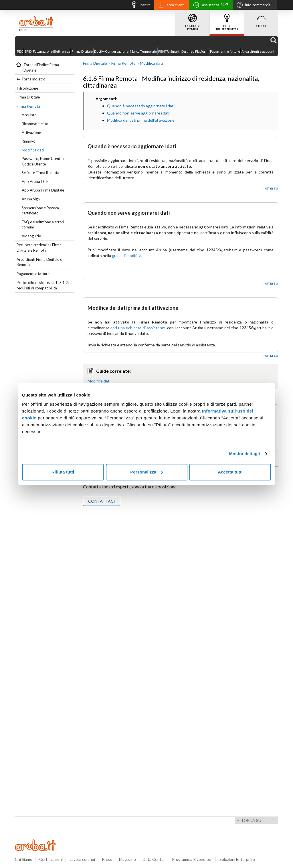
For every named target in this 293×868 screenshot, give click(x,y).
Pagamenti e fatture (225, 51)
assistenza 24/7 (209, 6)
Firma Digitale (82, 51)
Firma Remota (28, 106)
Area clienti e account (258, 51)
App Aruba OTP (35, 182)
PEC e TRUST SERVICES (227, 20)
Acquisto (29, 115)
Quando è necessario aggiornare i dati (141, 106)
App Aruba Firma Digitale (43, 190)
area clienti (170, 5)
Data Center (154, 859)
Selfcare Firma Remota (40, 173)
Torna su (270, 188)
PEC (20, 51)
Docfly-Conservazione (111, 51)
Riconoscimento (35, 124)
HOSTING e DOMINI (192, 20)
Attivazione (31, 133)
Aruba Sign (31, 199)
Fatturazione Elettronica (52, 51)
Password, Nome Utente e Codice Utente (43, 161)
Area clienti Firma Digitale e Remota (39, 262)
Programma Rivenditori (192, 859)
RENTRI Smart (169, 51)
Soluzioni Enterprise (237, 859)
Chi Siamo (24, 859)
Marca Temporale (143, 51)
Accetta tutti (230, 472)
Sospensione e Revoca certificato (40, 211)
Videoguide (31, 236)
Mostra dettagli (244, 454)
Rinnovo (29, 141)
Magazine (127, 859)
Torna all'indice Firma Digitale (41, 67)
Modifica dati (33, 150)
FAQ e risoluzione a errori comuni (43, 225)
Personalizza (147, 472)
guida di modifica (127, 256)
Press (107, 859)
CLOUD (261, 19)
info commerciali (253, 5)
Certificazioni (51, 859)
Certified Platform (195, 51)
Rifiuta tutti (63, 472)
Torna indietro (33, 79)
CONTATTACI (102, 501)
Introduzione (27, 88)
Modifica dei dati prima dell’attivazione (141, 120)
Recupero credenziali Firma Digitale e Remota (39, 247)
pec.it (139, 6)
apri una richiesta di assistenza (138, 328)
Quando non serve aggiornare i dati (138, 113)
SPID (28, 51)
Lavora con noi (82, 859)
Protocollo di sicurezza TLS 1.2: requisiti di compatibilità (43, 285)
